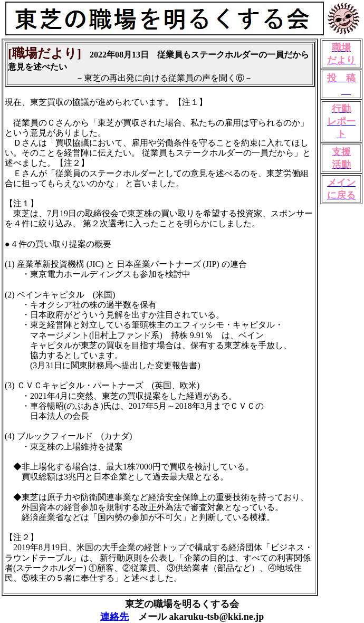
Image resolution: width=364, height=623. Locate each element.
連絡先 (114, 617)
